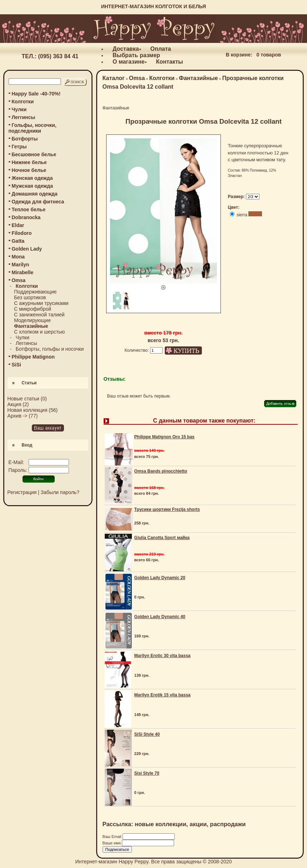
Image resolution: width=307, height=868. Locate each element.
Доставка (126, 49)
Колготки (23, 102)
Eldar (18, 225)
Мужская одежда (32, 186)
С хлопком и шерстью (39, 332)
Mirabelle (22, 272)
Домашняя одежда (34, 194)
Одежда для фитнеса (38, 202)
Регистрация (22, 492)
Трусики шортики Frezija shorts (167, 509)
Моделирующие (32, 320)
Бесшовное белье (34, 154)
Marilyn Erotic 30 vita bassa (162, 656)
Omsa (137, 78)
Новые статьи (23, 399)
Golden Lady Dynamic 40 (160, 617)
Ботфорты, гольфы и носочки (50, 349)
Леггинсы (23, 117)
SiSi (16, 365)
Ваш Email (113, 837)
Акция (14, 404)
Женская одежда (32, 178)
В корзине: (239, 55)
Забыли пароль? (60, 492)
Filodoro (21, 233)
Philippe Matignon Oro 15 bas (165, 437)
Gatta (18, 241)
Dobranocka (26, 217)
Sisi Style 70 (147, 773)
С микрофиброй (33, 309)
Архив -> (18, 416)
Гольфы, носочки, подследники (33, 128)
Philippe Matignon (33, 357)
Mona (18, 257)
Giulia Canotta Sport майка (162, 538)
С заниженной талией (39, 315)
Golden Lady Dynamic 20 (160, 578)
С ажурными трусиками (41, 303)
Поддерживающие (35, 292)
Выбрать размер (136, 55)
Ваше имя (112, 843)
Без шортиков (30, 297)
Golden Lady (27, 249)
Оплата (161, 49)
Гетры (19, 147)
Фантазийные (199, 78)
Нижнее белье (29, 162)
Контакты (170, 62)
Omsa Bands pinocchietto (161, 471)
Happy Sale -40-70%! (36, 94)
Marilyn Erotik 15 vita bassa (162, 695)
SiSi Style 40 (147, 734)
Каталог (114, 78)
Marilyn (20, 265)
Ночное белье (29, 170)
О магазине (129, 62)
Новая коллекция (28, 410)
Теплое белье (28, 209)
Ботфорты (24, 139)
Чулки (19, 109)
